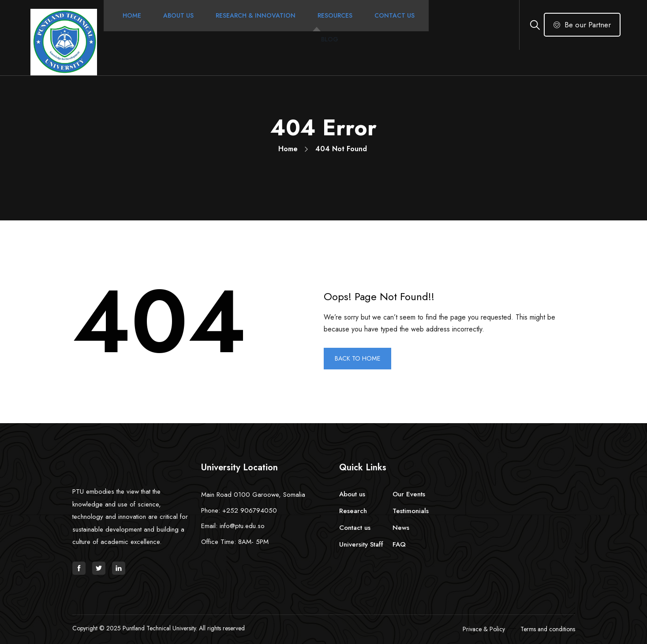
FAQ (399, 544)
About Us (173, 25)
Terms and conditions (548, 629)
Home (127, 25)
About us (352, 494)
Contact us (355, 528)
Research (353, 511)
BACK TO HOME (361, 359)
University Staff (361, 544)
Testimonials (411, 511)
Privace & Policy (484, 629)
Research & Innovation (250, 25)
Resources (330, 25)
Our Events (409, 494)
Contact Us (389, 25)
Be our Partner (582, 25)
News (401, 528)
